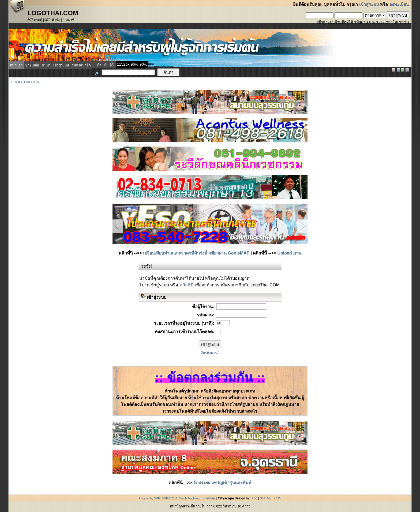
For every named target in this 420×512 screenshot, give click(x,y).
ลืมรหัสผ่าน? (210, 353)
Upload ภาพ (290, 253)
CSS (278, 498)
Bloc (254, 498)
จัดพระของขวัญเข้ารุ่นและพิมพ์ (222, 483)
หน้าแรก (16, 65)
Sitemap (209, 498)
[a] (112, 64)
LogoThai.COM (25, 82)
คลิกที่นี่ (187, 285)
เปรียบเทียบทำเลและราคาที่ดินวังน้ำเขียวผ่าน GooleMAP (196, 253)
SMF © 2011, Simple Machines (181, 498)
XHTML (266, 498)
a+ (99, 64)
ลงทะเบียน (399, 4)
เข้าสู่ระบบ (369, 4)
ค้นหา (46, 65)
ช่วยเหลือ (32, 65)
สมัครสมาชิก (81, 65)
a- (106, 64)
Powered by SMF (149, 498)
